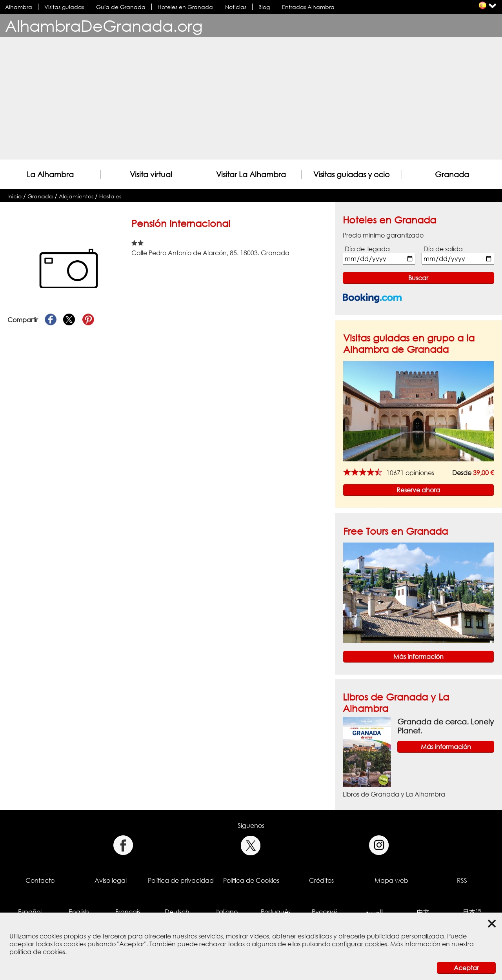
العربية (374, 912)
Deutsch (177, 912)
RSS (462, 880)
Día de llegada (367, 249)
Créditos (321, 880)
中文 (423, 912)
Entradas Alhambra (308, 7)
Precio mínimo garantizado (383, 235)
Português (276, 912)
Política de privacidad (181, 880)
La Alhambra (50, 174)
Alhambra (19, 7)
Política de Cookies (251, 880)
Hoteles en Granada (185, 7)
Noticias (236, 7)
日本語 (472, 912)
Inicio (15, 196)
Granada (452, 174)
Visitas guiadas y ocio (351, 174)
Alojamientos (76, 196)
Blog (264, 7)
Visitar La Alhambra (251, 174)
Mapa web (391, 880)
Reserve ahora (418, 490)
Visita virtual (151, 174)
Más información (418, 657)
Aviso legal (111, 880)
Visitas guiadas (64, 7)
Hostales (110, 196)
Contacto (40, 880)
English (79, 912)
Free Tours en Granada (396, 531)
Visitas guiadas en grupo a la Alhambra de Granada (409, 343)
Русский (325, 912)
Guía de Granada (121, 7)
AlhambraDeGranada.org (104, 26)
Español (30, 912)
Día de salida (443, 249)
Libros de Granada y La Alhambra (394, 794)
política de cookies (37, 952)
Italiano (226, 912)
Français (128, 912)
